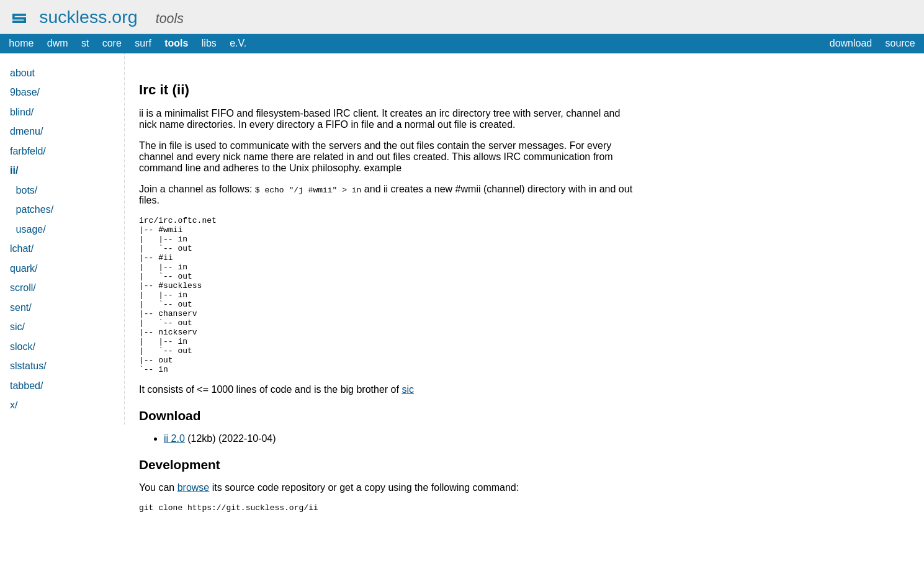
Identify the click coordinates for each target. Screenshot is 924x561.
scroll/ (23, 288)
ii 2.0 (174, 470)
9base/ (25, 92)
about (22, 73)
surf (143, 43)
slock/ (23, 347)
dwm (58, 43)
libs (209, 43)
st (85, 43)
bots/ (27, 190)
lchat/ (22, 249)
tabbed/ (26, 386)
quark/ (24, 268)
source (900, 43)
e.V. (238, 43)
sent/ (21, 307)
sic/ (17, 327)
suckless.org (88, 17)
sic (408, 421)
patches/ (35, 209)
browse (194, 519)
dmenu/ (26, 131)
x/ (14, 405)
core (112, 43)
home (21, 43)
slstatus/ (28, 366)
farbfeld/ (28, 151)
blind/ (22, 112)
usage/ (31, 229)
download (851, 43)
